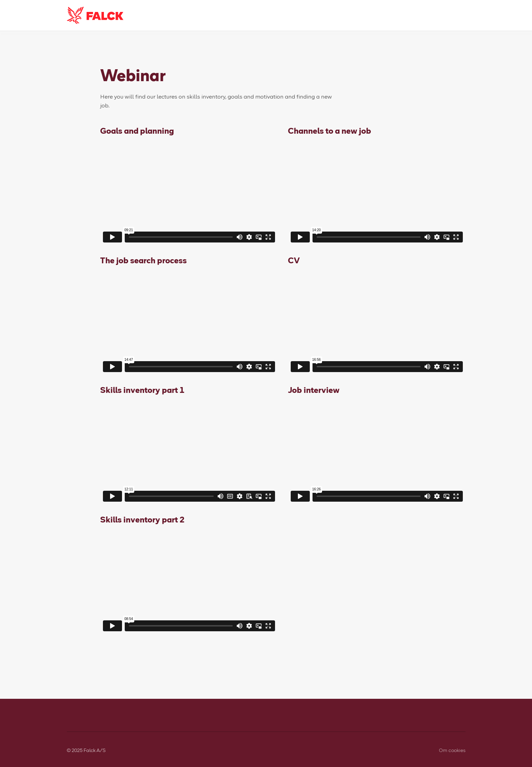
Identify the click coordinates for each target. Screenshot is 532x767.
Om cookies (452, 750)
